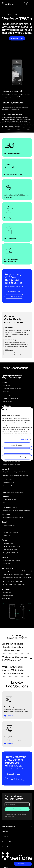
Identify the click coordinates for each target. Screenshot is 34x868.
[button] (31, 4)
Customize (17, 451)
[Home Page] (8, 4)
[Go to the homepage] (17, 856)
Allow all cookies (17, 445)
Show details (24, 439)
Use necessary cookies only (17, 457)
